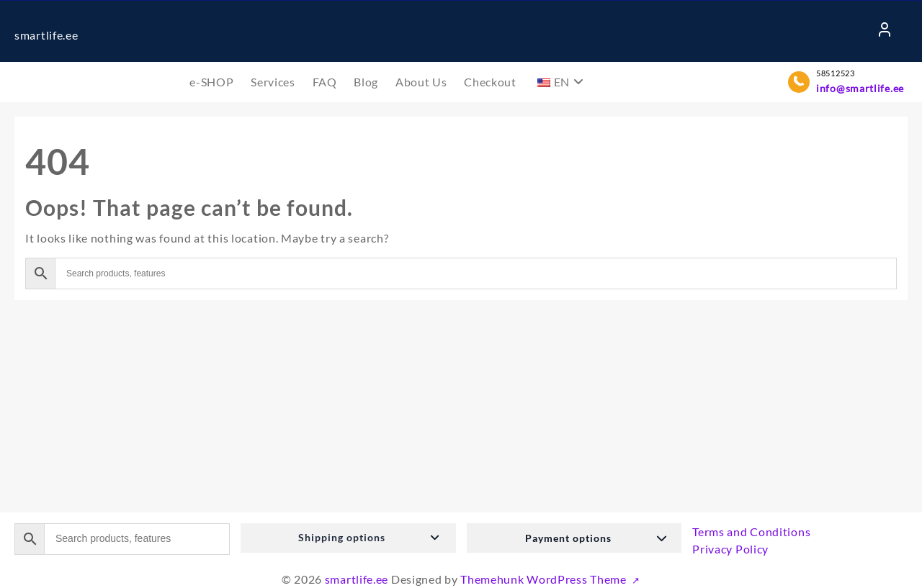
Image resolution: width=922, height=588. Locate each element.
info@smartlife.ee (860, 88)
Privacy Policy (730, 549)
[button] (348, 538)
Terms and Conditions (751, 532)
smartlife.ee (46, 35)
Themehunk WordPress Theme (545, 579)
